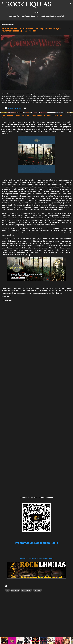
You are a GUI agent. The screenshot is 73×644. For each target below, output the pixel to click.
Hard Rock (14, 16)
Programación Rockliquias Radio (36, 543)
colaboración (15, 590)
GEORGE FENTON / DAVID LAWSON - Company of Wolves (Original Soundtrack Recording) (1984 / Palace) (31, 30)
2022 (7, 590)
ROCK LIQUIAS (29, 5)
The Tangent (38, 590)
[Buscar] (70, 4)
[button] (70, 29)
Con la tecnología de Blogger (37, 641)
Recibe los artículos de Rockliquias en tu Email (36, 559)
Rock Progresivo (30, 16)
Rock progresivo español (52, 16)
